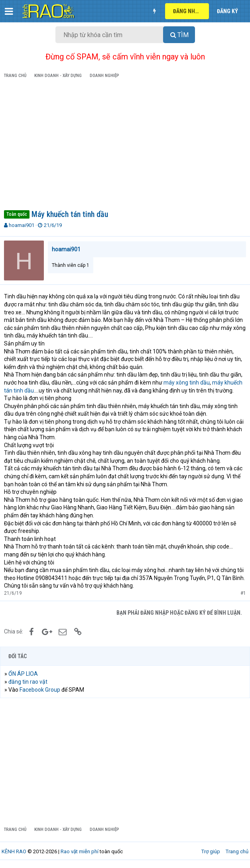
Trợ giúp (211, 851)
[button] (9, 11)
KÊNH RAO (14, 851)
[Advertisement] (125, 146)
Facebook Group (40, 690)
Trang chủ (237, 851)
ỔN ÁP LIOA (23, 674)
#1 (243, 593)
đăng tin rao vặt (28, 682)
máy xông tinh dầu (187, 383)
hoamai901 (22, 225)
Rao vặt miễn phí (80, 851)
